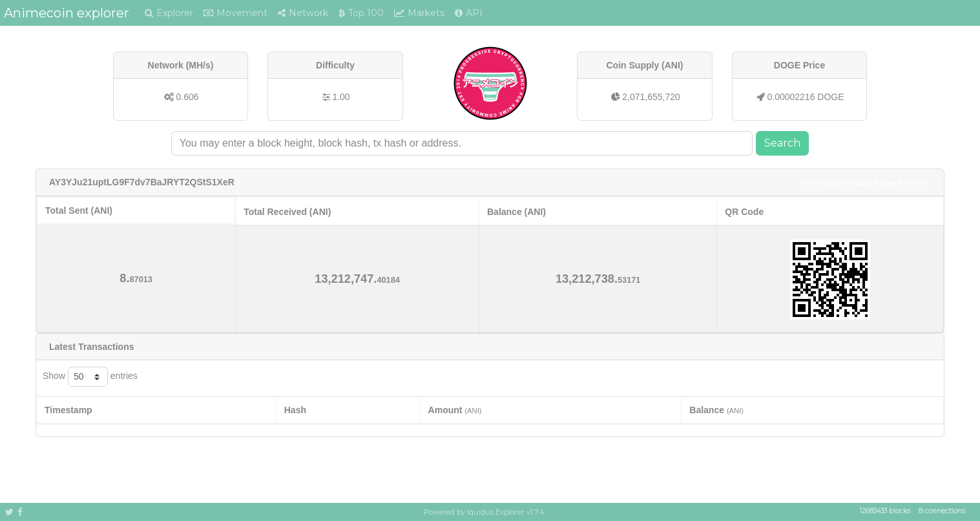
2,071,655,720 (651, 97)
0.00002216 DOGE (805, 97)
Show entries (90, 377)
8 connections (942, 512)
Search (782, 143)
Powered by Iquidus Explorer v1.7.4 (484, 512)
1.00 (341, 97)
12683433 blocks (885, 512)
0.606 (187, 97)
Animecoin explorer (67, 13)
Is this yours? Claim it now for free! (863, 182)
